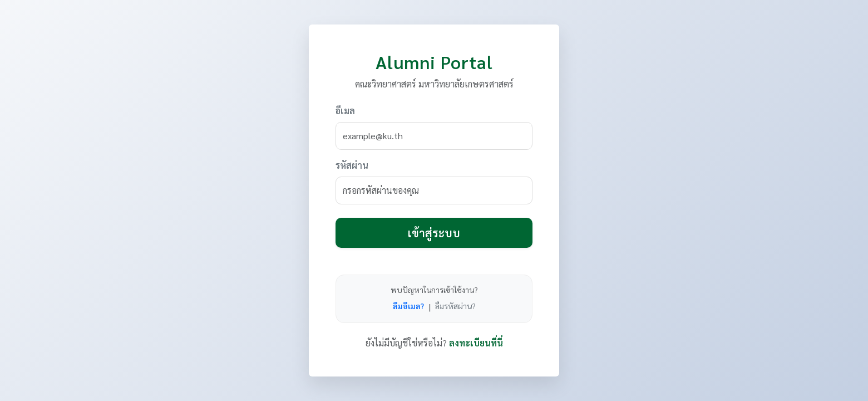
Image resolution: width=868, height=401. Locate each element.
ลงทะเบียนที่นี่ (476, 343)
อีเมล (345, 111)
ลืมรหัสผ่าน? (455, 306)
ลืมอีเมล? (408, 306)
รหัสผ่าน (352, 165)
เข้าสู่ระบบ (434, 233)
